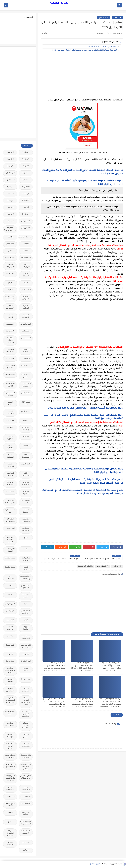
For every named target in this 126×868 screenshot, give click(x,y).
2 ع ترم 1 (10, 187)
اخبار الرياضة (10, 258)
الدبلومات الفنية (26, 351)
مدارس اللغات (26, 669)
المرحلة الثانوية (26, 493)
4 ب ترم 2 (26, 214)
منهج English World (10, 805)
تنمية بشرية (10, 567)
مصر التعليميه (26, 789)
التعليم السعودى (10, 307)
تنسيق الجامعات (26, 569)
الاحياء (26, 283)
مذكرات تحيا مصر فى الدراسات (26, 714)
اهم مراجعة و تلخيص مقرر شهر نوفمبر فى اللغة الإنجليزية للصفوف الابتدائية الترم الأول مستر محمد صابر (83, 704)
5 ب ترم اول (26, 221)
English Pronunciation (10, 229)
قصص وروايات (10, 628)
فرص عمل (10, 611)
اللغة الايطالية (10, 456)
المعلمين (10, 492)
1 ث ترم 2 (10, 159)
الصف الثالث (10, 375)
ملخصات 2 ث (10, 797)
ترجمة (26, 549)
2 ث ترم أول (10, 180)
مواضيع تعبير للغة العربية (26, 823)
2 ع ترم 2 (26, 194)
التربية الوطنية (26, 307)
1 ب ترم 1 (26, 152)
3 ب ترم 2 (26, 201)
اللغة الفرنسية (10, 465)
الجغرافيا (26, 331)
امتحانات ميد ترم (10, 511)
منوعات (10, 813)
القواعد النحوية (10, 438)
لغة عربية (10, 661)
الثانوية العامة (10, 316)
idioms (26, 251)
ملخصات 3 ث (26, 804)
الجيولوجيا (10, 331)
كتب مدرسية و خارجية (26, 647)
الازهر (10, 283)
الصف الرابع (104, 18)
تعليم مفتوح (10, 558)
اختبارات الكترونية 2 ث (26, 266)
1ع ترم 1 (26, 166)
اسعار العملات (26, 275)
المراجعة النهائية (10, 475)
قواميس (10, 636)
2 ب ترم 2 (26, 173)
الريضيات (10, 359)
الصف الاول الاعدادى (10, 367)
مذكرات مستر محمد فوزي (10, 766)
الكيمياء (26, 446)
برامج (26, 538)
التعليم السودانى (26, 316)
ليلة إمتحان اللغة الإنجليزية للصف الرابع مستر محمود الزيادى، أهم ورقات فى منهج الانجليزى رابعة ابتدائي (55, 668)
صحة (10, 595)
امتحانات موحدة (85, 566)
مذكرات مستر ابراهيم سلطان (10, 746)
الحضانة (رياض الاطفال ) (10, 340)
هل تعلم (26, 843)
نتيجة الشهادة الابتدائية (10, 833)
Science (26, 244)
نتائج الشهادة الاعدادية (26, 832)
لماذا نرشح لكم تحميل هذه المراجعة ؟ (102, 47)
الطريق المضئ (59, 3)
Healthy (10, 237)
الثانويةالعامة (26, 324)
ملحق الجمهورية (10, 789)
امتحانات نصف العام (10, 520)
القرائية (26, 437)
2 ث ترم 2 (26, 180)
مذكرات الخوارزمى (26, 690)
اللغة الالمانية (10, 447)
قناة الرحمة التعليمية (26, 637)
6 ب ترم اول (26, 228)
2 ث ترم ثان (26, 187)
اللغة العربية (26, 464)
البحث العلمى (26, 290)
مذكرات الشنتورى (10, 690)
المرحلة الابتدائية (26, 484)
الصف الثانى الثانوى (26, 403)
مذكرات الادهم (10, 681)
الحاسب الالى (26, 338)
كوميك (10, 655)
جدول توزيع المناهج (26, 587)
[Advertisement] (82, 76)
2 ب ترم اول (10, 173)
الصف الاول (26, 366)
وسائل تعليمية (10, 844)
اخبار (10, 251)
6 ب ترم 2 (10, 221)
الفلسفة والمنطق (26, 429)
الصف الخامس (10, 403)
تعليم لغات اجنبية (10, 550)
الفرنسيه (10, 421)
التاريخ (10, 290)
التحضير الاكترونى (26, 298)
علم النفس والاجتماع (26, 612)
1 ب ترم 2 (10, 152)
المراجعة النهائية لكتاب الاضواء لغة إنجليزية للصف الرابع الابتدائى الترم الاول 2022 (85, 50)
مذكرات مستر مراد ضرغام (26, 777)
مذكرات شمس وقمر (10, 724)
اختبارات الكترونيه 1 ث (10, 266)
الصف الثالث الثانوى (10, 385)
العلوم (26, 421)
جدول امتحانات (10, 578)
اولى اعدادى (10, 528)
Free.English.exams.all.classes (25, 237)
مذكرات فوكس (26, 736)
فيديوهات (10, 620)
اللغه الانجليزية (26, 475)
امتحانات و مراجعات (26, 530)
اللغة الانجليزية (26, 456)
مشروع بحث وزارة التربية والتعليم (10, 778)
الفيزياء (10, 428)
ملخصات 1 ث (26, 797)
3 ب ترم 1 (10, 194)
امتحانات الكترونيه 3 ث (10, 502)
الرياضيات (26, 359)
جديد (10, 586)
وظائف (26, 850)
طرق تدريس (10, 604)
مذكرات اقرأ (26, 680)
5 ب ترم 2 (10, 214)
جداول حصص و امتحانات (26, 578)
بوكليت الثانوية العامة (10, 540)
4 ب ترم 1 (117, 18)
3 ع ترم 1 (26, 207)
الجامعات (10, 324)
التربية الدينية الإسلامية (10, 298)
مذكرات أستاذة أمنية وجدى (10, 671)
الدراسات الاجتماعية (10, 351)
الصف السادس (10, 413)
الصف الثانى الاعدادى (10, 394)
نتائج (10, 822)
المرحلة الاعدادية (10, 484)
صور (26, 604)
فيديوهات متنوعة (26, 628)
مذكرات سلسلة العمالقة (26, 726)
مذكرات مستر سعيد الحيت (10, 757)
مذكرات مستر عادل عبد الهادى (26, 767)
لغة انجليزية (26, 661)
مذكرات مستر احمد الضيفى (26, 757)
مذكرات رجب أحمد (10, 713)
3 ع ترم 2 (10, 201)
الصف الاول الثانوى (26, 376)
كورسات (26, 655)
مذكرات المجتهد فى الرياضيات (10, 700)
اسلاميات (10, 274)
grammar (10, 244)
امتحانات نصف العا (26, 520)
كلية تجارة (10, 645)
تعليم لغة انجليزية (26, 559)
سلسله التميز (26, 596)
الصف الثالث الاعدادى (26, 385)
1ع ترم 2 (10, 166)
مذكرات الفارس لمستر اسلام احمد (26, 702)
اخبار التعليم (26, 258)
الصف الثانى (26, 393)
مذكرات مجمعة (10, 736)
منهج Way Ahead (26, 814)
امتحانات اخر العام (26, 502)
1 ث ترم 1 (26, 159)
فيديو (26, 620)
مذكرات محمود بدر (26, 745)
